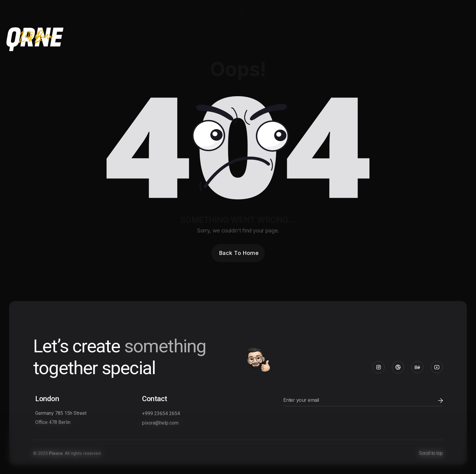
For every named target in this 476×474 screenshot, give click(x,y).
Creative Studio (327, 13)
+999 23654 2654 (161, 413)
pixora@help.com (160, 423)
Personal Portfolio (255, 39)
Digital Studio (314, 39)
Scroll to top (431, 453)
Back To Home (239, 253)
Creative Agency (438, 13)
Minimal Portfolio (371, 39)
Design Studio (274, 13)
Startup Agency (216, 13)
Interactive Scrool (434, 39)
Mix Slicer (458, 65)
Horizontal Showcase (402, 65)
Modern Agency (382, 13)
